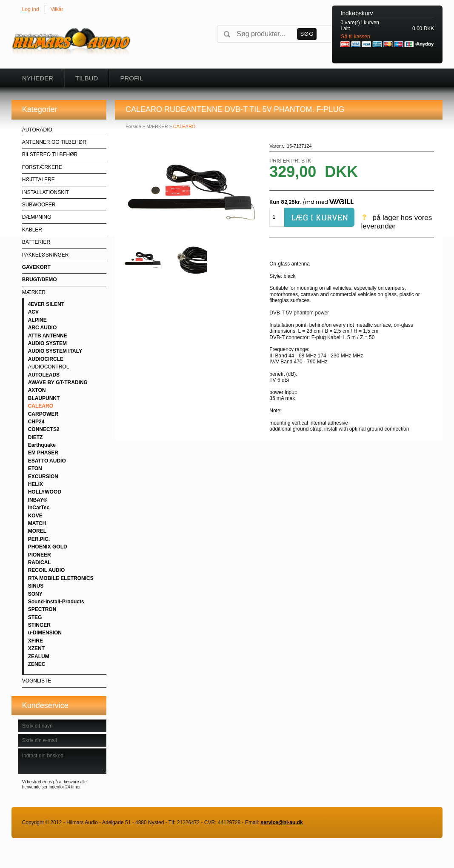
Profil (131, 78)
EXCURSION (43, 477)
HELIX (36, 484)
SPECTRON (42, 609)
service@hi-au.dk (282, 822)
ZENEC (37, 664)
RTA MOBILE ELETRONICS (61, 578)
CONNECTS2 (44, 429)
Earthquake (42, 445)
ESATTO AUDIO (47, 461)
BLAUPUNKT (44, 398)
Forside (133, 126)
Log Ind (31, 9)
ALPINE (37, 320)
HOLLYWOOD (45, 492)
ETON (35, 468)
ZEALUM (39, 657)
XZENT (36, 648)
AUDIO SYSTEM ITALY (55, 351)
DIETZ (36, 437)
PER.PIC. (39, 539)
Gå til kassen (355, 37)
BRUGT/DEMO (40, 280)
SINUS (36, 586)
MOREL (37, 531)
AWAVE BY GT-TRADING (58, 383)
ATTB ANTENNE (48, 336)
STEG (35, 617)
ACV (33, 312)
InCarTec (39, 508)
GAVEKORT (36, 267)
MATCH (37, 523)
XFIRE (36, 641)
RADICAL (40, 562)
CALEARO (41, 406)
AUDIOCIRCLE (46, 359)
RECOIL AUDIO (47, 570)
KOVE (35, 516)
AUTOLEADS (44, 375)
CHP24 (36, 422)
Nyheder (38, 78)
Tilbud (87, 78)
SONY (35, 594)
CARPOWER (43, 414)
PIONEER (40, 555)
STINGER (39, 625)
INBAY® (38, 500)
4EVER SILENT (46, 304)
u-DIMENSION (45, 633)
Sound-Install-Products (56, 602)
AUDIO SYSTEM (47, 343)
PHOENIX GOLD (48, 547)
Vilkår (57, 9)
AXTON (37, 390)
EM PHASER (43, 453)
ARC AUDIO (43, 328)
